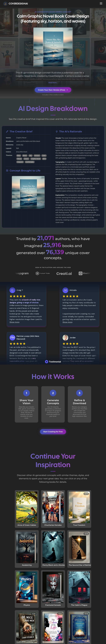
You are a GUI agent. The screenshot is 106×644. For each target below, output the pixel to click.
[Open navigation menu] (101, 3)
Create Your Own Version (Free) (53, 90)
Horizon (37, 156)
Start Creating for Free (53, 427)
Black (25, 156)
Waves (19, 159)
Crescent (20, 162)
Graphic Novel (36, 159)
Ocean (26, 159)
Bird (44, 159)
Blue (19, 156)
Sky (30, 156)
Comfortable (30, 162)
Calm (44, 156)
